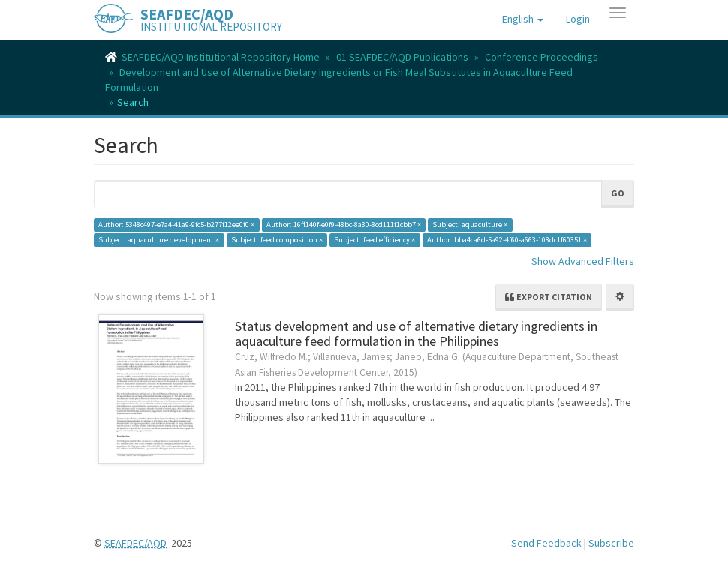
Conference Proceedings (541, 57)
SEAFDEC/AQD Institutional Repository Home (221, 57)
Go (618, 193)
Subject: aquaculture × (470, 225)
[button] (523, 19)
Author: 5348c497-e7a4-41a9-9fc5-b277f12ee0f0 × (176, 225)
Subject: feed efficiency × (375, 240)
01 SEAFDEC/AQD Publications (402, 57)
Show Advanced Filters (583, 261)
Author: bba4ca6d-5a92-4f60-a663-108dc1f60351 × (507, 240)
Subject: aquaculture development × (159, 240)
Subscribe (611, 543)
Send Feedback (546, 543)
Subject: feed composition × (277, 240)
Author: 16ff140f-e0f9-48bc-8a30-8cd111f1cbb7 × (344, 225)
